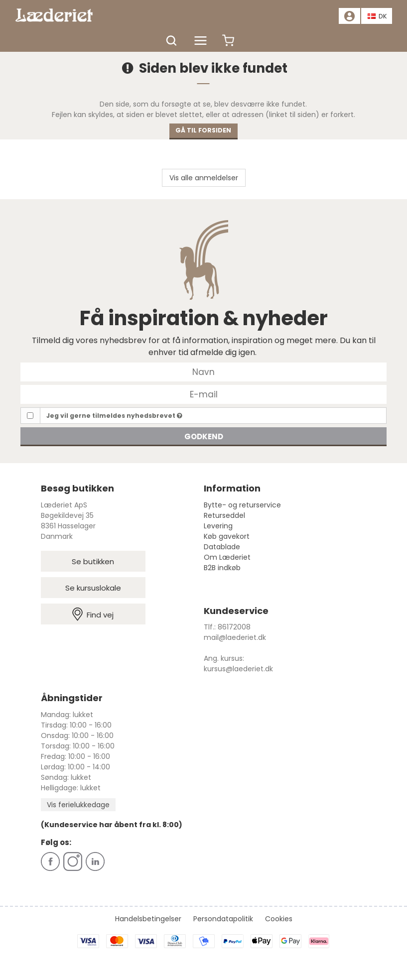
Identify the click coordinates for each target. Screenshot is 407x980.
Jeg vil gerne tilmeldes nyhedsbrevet (114, 416)
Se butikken (93, 561)
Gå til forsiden (203, 130)
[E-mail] (203, 394)
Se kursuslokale (93, 588)
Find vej (93, 614)
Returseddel (224, 515)
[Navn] (203, 371)
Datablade (222, 547)
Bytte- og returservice (242, 505)
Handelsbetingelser (148, 919)
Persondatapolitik (223, 919)
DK (378, 16)
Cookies (279, 919)
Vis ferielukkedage (78, 805)
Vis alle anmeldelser (204, 178)
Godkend (204, 436)
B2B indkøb (222, 568)
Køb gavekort (227, 536)
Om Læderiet (227, 557)
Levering (218, 526)
